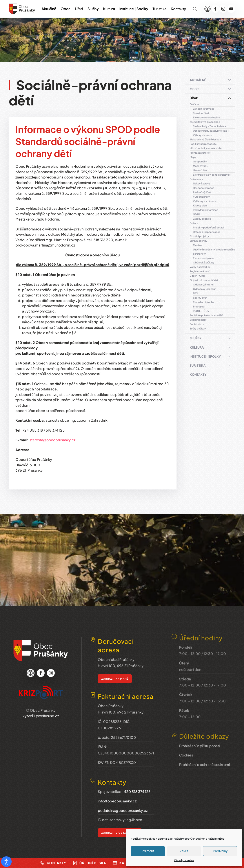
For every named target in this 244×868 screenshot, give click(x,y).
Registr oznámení (199, 271)
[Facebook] (215, 9)
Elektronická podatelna (206, 117)
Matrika (197, 245)
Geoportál (199, 161)
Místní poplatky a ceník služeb (206, 148)
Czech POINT (197, 276)
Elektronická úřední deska (204, 139)
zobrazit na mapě (115, 671)
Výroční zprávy (201, 197)
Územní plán (200, 170)
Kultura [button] (109, 9)
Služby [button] (93, 9)
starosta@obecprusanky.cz (52, 440)
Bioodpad (199, 306)
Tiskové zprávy (201, 183)
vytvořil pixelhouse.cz (41, 710)
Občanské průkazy (204, 262)
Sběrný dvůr (200, 298)
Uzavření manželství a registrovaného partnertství (214, 252)
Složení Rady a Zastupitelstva (209, 126)
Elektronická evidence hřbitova (211, 175)
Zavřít (184, 851)
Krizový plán (200, 205)
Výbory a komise (203, 135)
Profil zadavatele (199, 153)
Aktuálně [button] (49, 9)
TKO (196, 293)
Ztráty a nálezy (198, 328)
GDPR (196, 214)
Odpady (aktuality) (204, 284)
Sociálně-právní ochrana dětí (206, 315)
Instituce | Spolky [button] (134, 9)
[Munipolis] (208, 9)
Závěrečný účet (202, 192)
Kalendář (126, 863)
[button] (195, 9)
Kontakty (178, 9)
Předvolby (220, 851)
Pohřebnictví (197, 324)
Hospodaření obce (204, 188)
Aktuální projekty (199, 236)
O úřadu (194, 104)
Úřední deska (89, 863)
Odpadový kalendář (204, 289)
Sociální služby (198, 320)
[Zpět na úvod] (22, 9)
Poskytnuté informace (206, 210)
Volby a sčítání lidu (200, 267)
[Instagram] (223, 9)
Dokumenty (196, 179)
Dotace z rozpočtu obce (207, 232)
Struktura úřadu (202, 113)
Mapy (193, 157)
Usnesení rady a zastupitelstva (210, 131)
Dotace (194, 223)
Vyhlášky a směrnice (205, 201)
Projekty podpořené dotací (208, 227)
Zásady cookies (184, 860)
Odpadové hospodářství (204, 280)
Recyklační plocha (203, 302)
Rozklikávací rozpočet (202, 144)
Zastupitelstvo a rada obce (205, 122)
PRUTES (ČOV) (202, 311)
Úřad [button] (79, 9)
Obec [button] (66, 9)
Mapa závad (200, 166)
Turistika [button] (159, 9)
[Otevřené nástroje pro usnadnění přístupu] (6, 862)
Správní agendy (198, 241)
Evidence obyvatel (204, 258)
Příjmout (148, 851)
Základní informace (204, 109)
